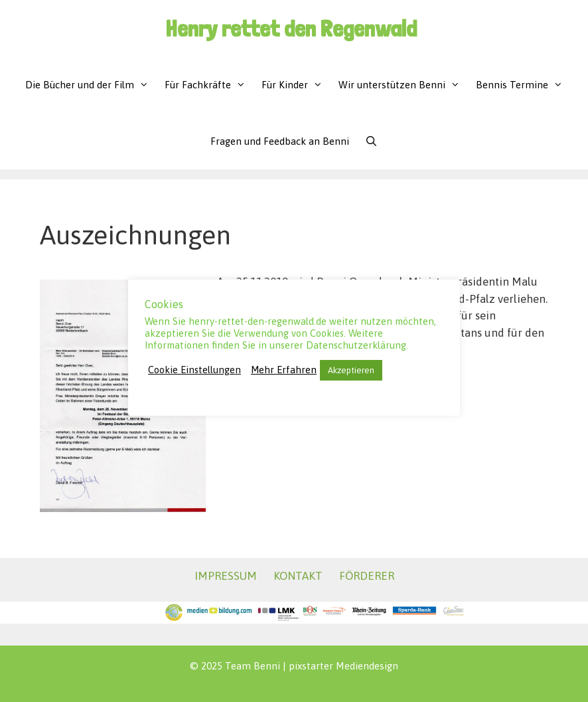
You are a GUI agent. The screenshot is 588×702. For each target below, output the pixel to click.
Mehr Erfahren (284, 370)
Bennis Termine (523, 85)
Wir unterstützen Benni (403, 85)
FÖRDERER (367, 576)
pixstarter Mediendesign (343, 666)
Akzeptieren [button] (351, 370)
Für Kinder (296, 85)
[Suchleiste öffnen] (371, 141)
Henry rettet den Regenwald (291, 28)
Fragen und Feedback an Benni (280, 141)
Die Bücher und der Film (91, 85)
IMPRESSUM (226, 576)
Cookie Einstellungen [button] (194, 370)
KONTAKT (298, 576)
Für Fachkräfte (209, 85)
